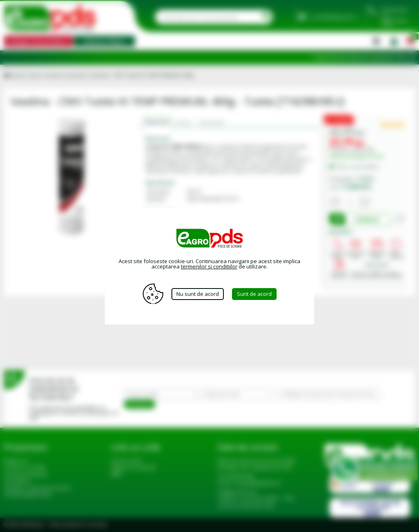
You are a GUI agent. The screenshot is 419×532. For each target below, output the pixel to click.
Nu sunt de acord (198, 294)
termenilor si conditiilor (209, 266)
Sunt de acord (254, 294)
